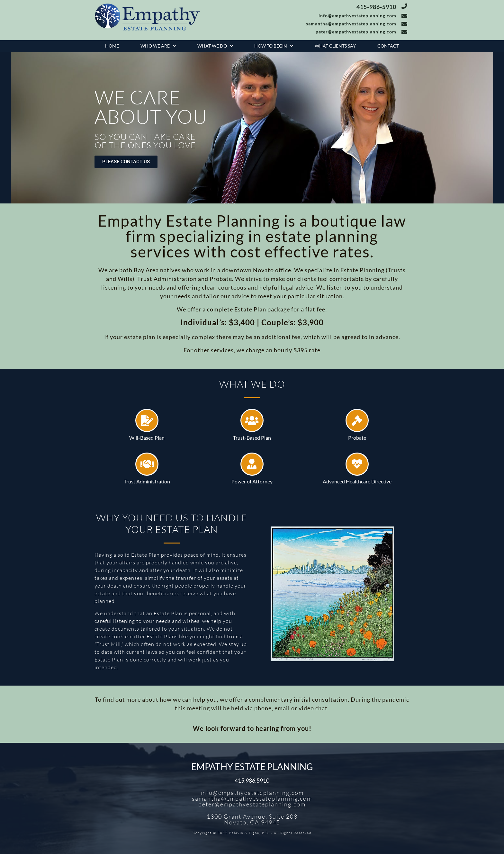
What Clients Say (335, 46)
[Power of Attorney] (252, 464)
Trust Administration (147, 481)
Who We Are (158, 46)
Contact (388, 46)
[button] (158, 46)
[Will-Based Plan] (147, 420)
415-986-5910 (376, 7)
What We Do (215, 46)
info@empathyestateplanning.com (357, 16)
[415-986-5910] (404, 6)
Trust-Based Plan (252, 438)
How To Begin (274, 46)
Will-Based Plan (147, 438)
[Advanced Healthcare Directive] (357, 464)
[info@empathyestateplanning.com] (404, 16)
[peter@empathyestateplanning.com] (404, 32)
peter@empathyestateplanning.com (356, 32)
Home (112, 46)
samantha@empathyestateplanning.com (351, 24)
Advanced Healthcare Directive (357, 481)
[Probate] (357, 420)
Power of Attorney (252, 481)
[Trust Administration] (147, 464)
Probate (357, 438)
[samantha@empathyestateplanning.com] (404, 24)
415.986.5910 (252, 780)
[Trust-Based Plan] (252, 420)
